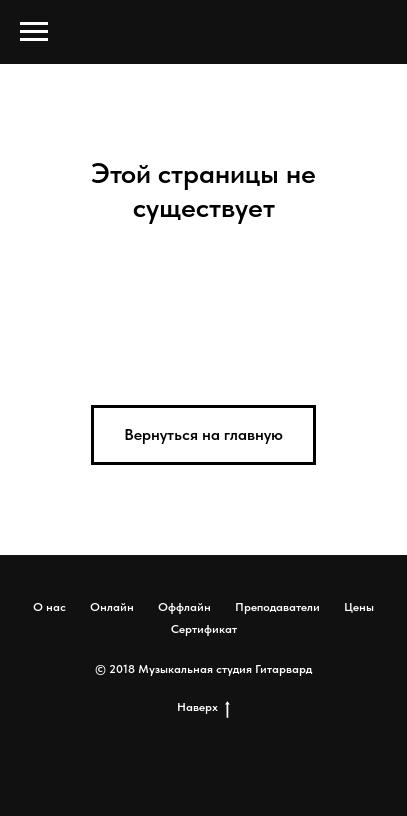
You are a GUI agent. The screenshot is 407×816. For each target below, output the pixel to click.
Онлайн (112, 607)
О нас (49, 607)
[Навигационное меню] (34, 32)
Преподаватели (277, 607)
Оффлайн (184, 607)
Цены (359, 607)
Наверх (203, 707)
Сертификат (204, 629)
